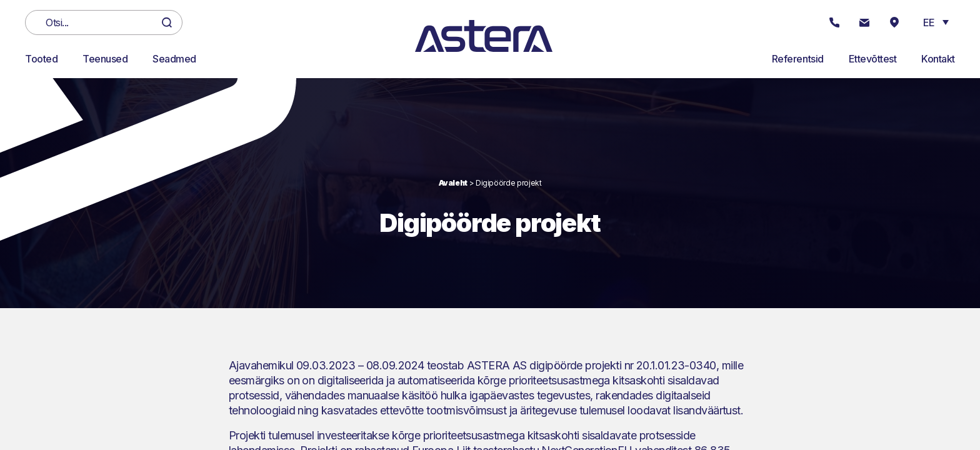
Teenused (105, 59)
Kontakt (938, 59)
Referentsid (798, 59)
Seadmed (174, 59)
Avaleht (453, 183)
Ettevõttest (873, 59)
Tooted (41, 59)
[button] (936, 22)
